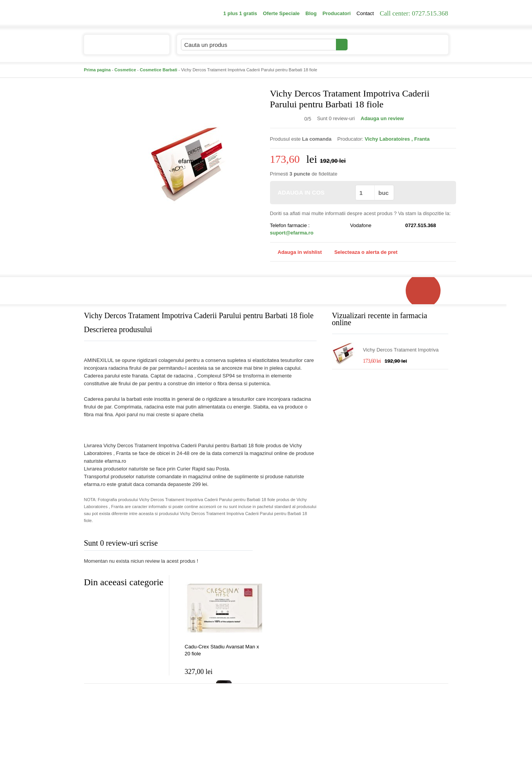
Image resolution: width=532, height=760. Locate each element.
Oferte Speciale (281, 13)
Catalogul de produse (121, 48)
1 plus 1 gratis (240, 13)
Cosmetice (125, 70)
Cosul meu (422, 45)
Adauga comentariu (289, 545)
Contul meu (374, 44)
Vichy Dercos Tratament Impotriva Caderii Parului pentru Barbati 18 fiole (405, 350)
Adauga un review (382, 118)
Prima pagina (97, 70)
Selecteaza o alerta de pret (362, 252)
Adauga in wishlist (296, 252)
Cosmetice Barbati (159, 70)
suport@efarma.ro (292, 233)
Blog (311, 13)
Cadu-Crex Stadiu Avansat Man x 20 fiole (222, 650)
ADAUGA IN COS (312, 192)
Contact (365, 13)
